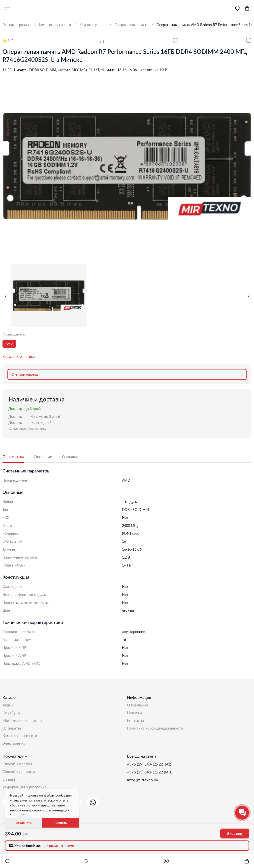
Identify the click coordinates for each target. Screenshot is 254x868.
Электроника (14, 745)
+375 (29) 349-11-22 (145, 766)
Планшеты (12, 729)
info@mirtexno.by (143, 782)
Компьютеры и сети (21, 737)
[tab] (18, 457)
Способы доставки (20, 774)
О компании (138, 705)
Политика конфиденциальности (156, 729)
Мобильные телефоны (23, 721)
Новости (135, 713)
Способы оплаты (18, 766)
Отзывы (10, 782)
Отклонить (24, 823)
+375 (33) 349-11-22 (145, 774)
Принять (61, 823)
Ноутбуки (11, 713)
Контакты (136, 721)
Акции (8, 705)
